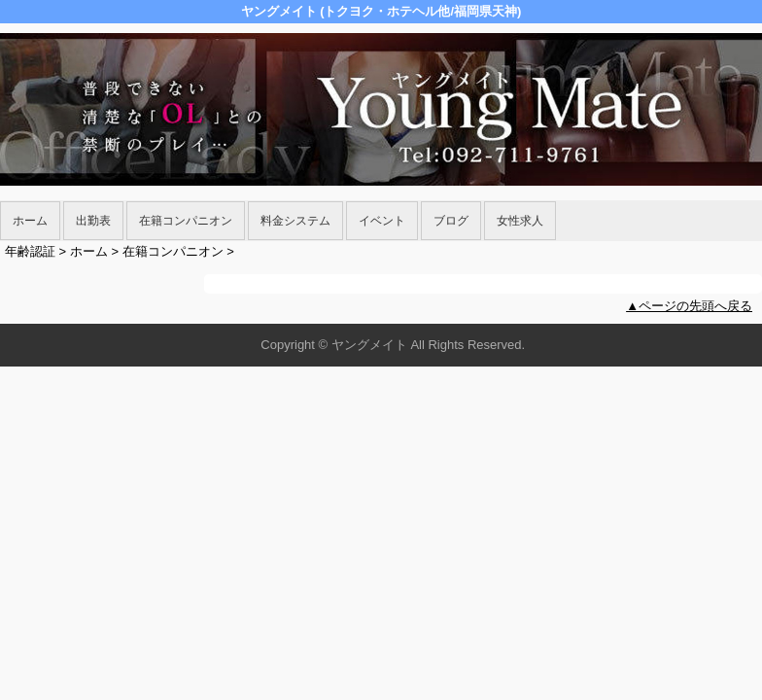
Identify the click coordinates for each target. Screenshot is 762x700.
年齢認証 (30, 251)
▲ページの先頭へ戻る (689, 306)
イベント (382, 221)
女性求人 (520, 221)
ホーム (30, 221)
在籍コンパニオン (186, 221)
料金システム (295, 221)
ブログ (451, 221)
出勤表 (93, 221)
